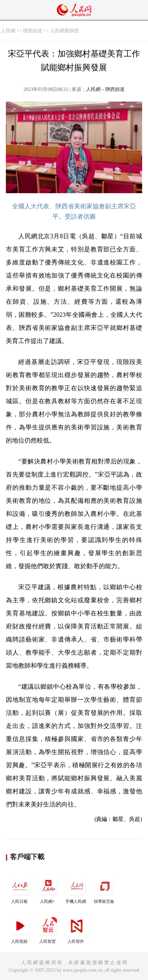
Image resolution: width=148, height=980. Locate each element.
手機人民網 (76, 889)
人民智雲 (48, 929)
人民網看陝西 (64, 31)
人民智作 (76, 929)
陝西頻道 (33, 31)
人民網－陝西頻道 (105, 89)
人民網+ (48, 889)
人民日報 (20, 889)
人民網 (8, 31)
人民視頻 (20, 929)
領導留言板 (105, 889)
